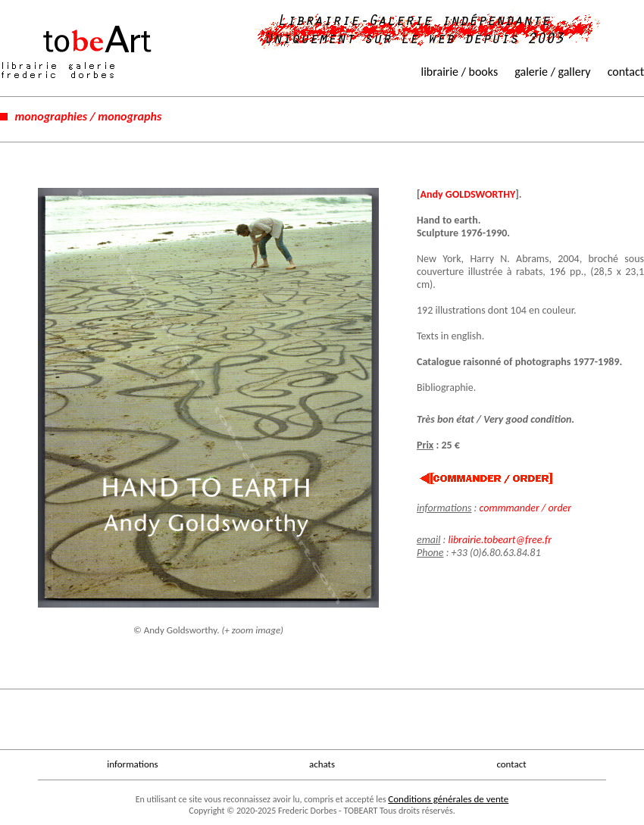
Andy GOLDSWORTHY (468, 194)
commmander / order (525, 508)
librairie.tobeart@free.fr (500, 540)
